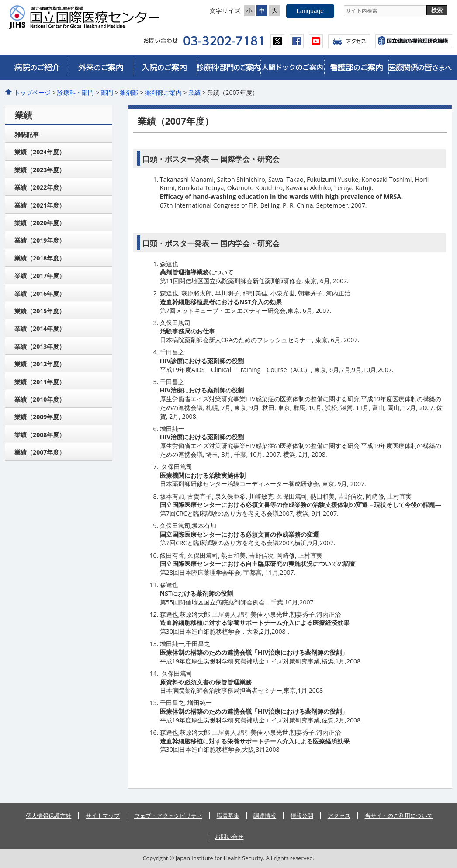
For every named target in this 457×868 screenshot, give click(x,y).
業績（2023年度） (40, 170)
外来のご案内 (100, 67)
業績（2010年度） (40, 399)
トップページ (32, 92)
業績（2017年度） (40, 276)
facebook (297, 41)
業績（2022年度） (40, 187)
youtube (316, 41)
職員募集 (228, 816)
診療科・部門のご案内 (228, 67)
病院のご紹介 (37, 67)
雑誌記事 (27, 134)
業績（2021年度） (40, 205)
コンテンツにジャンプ (0, 0)
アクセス (349, 41)
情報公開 (302, 816)
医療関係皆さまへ (420, 67)
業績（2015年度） (40, 311)
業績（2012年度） (40, 364)
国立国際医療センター (88, 17)
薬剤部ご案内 (163, 92)
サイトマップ (103, 816)
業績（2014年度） (40, 328)
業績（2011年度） (40, 382)
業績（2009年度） (40, 417)
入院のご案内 (165, 67)
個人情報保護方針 (48, 816)
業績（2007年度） (40, 452)
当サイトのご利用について (399, 816)
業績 (194, 92)
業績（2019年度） (40, 240)
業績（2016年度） (40, 293)
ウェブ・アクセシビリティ (168, 816)
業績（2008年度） (40, 435)
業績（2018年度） (40, 258)
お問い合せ (229, 837)
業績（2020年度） (40, 223)
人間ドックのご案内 (292, 67)
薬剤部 (129, 92)
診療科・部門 (76, 92)
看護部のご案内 (356, 67)
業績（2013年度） (40, 346)
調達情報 (265, 816)
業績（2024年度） (40, 152)
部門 (107, 92)
